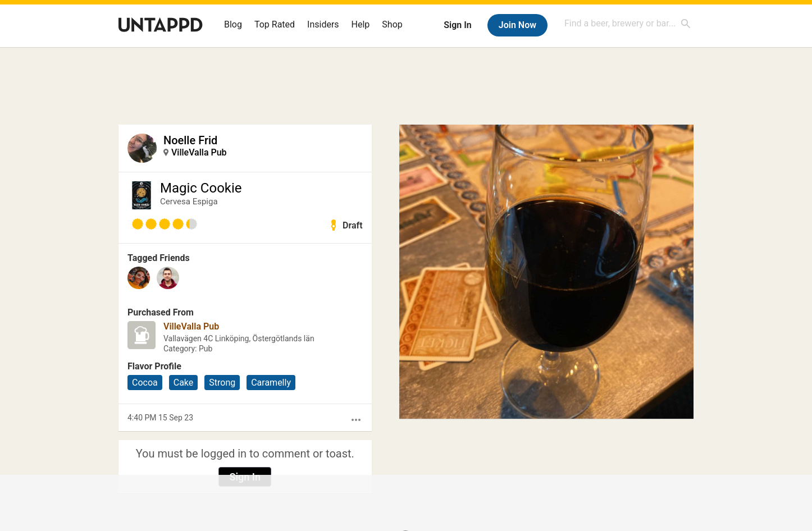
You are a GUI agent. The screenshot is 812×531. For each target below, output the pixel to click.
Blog (233, 24)
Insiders (323, 24)
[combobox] (628, 23)
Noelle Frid (190, 140)
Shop (392, 24)
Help (361, 24)
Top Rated (275, 24)
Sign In (457, 25)
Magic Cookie (201, 188)
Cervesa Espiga (189, 202)
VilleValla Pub (199, 152)
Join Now (517, 25)
